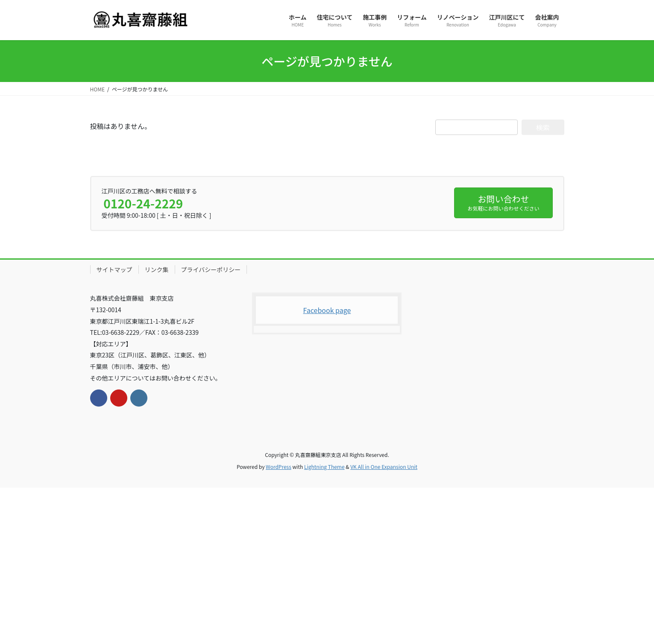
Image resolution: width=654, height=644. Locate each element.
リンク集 (157, 269)
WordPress (279, 467)
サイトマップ (114, 269)
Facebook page (327, 310)
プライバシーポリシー (211, 269)
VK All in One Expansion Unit (384, 467)
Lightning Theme (324, 467)
